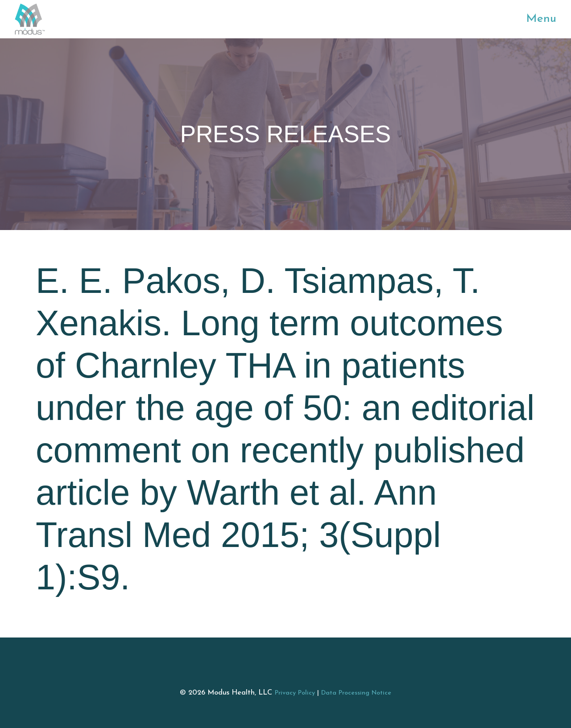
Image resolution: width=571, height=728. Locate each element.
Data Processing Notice (356, 693)
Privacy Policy (295, 693)
